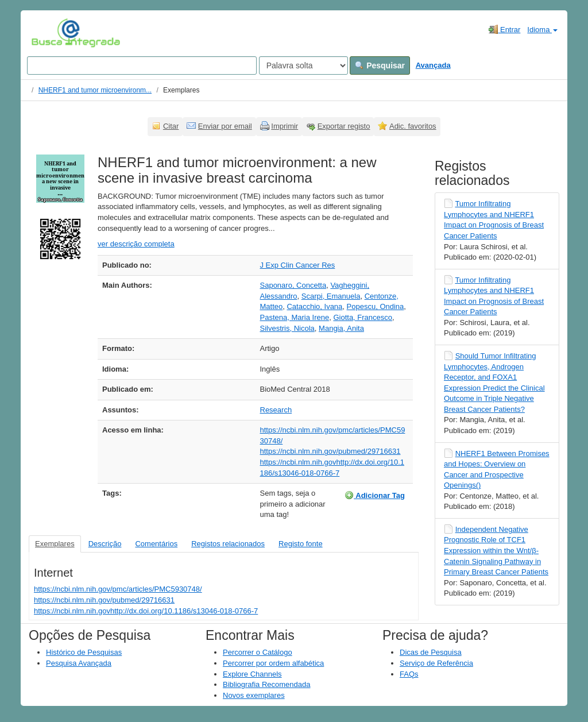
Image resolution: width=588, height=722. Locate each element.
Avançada (433, 65)
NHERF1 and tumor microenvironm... (95, 90)
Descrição (105, 544)
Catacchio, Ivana (314, 306)
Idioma (542, 30)
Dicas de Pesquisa (431, 652)
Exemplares (55, 544)
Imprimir (285, 126)
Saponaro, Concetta (293, 285)
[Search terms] (142, 65)
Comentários (156, 544)
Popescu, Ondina (376, 306)
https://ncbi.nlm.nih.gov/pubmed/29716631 (330, 451)
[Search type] (303, 65)
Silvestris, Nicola (287, 328)
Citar (171, 126)
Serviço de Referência (436, 663)
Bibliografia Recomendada (266, 684)
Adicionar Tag (375, 495)
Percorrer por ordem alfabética (273, 663)
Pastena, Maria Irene (295, 317)
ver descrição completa (136, 244)
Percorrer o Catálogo (258, 652)
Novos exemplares (254, 695)
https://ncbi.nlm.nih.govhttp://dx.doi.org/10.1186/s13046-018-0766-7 (146, 611)
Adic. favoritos (413, 126)
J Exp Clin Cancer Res (298, 265)
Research (276, 410)
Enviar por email (225, 126)
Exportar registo (344, 126)
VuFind (49, 33)
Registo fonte (301, 544)
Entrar (504, 29)
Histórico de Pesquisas (84, 652)
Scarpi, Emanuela (331, 296)
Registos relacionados (228, 544)
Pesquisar (380, 65)
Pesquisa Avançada (79, 663)
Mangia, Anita (341, 328)
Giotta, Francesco (363, 317)
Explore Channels (252, 674)
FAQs (409, 674)
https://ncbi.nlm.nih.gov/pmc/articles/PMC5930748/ (118, 589)
